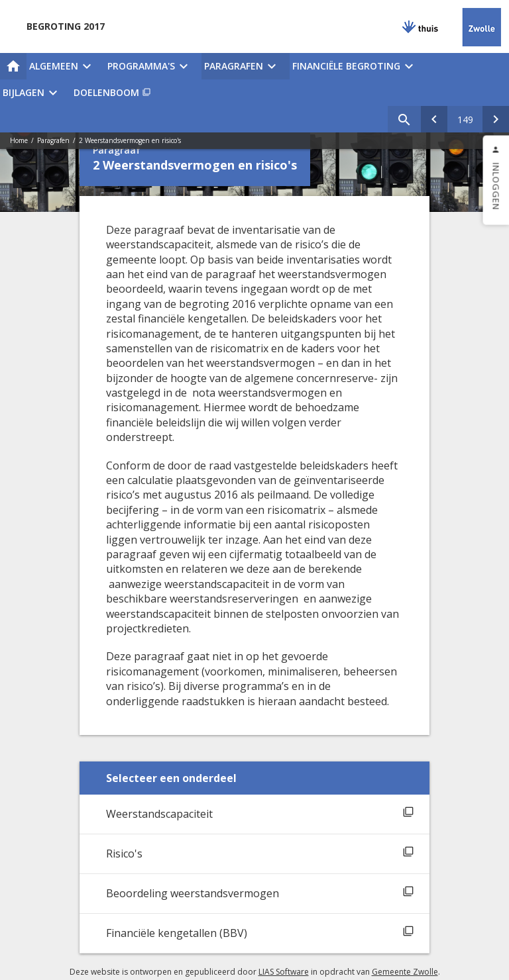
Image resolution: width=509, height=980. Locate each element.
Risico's (124, 854)
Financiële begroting (346, 66)
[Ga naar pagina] (465, 119)
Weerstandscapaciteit (159, 814)
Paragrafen (234, 66)
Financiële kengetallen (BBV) (177, 933)
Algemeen (54, 66)
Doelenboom (106, 92)
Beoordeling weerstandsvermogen (193, 893)
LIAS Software (284, 972)
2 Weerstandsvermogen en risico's (130, 140)
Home (19, 140)
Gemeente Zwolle (405, 972)
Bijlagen (24, 92)
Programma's (141, 66)
